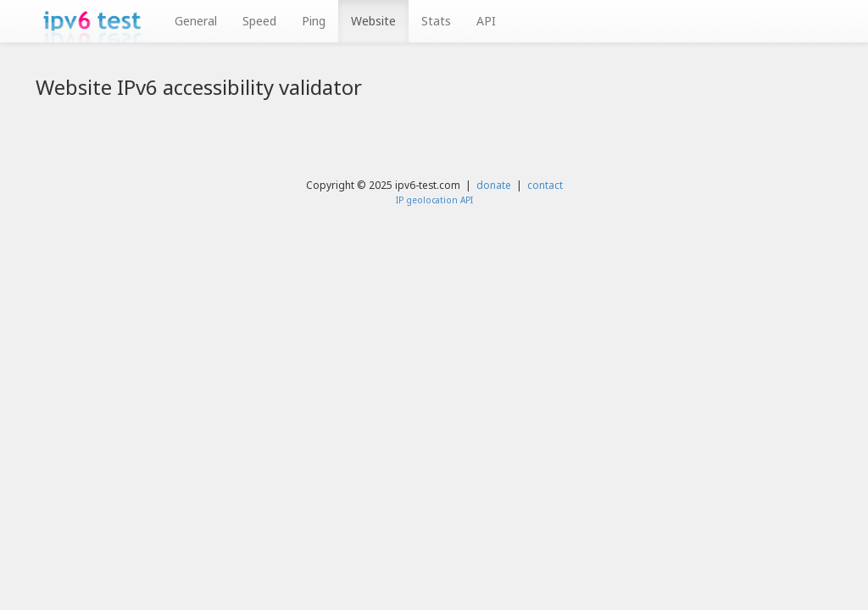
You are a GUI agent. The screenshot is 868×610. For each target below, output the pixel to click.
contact (545, 185)
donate (494, 185)
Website (373, 21)
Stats (436, 21)
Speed (259, 21)
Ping (314, 21)
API (486, 21)
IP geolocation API (434, 200)
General (196, 21)
